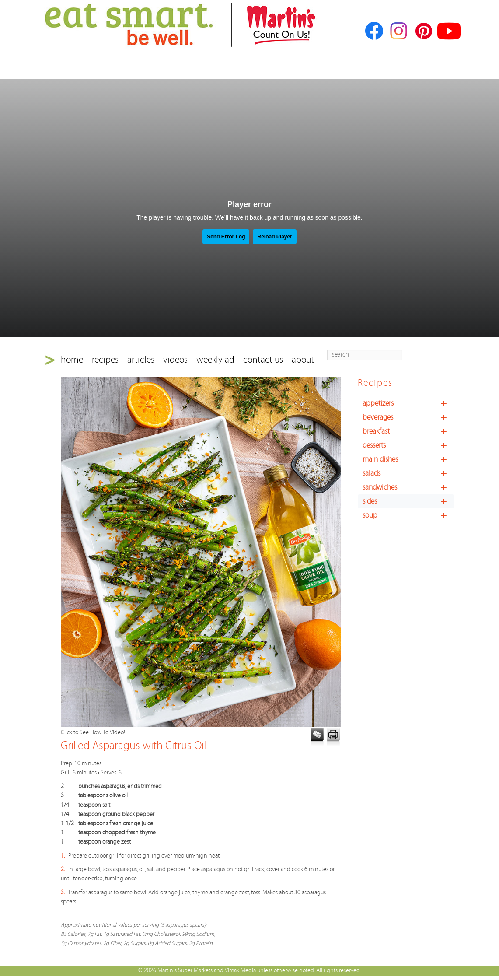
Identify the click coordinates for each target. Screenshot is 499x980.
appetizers (408, 403)
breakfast (408, 431)
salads (408, 473)
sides (408, 501)
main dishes (408, 459)
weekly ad (215, 360)
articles (141, 360)
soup (408, 515)
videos (175, 360)
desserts (408, 445)
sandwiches (408, 487)
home (72, 360)
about (303, 360)
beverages (408, 417)
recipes (105, 360)
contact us (263, 360)
